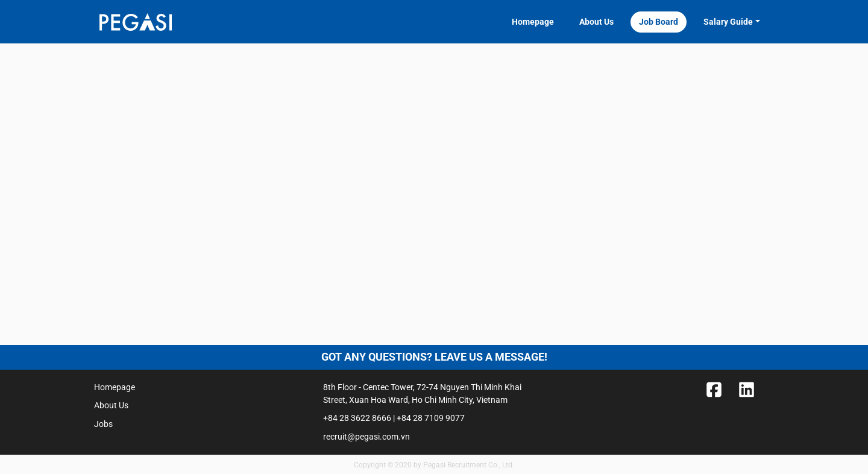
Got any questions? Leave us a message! (434, 357)
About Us (596, 22)
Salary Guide (728, 22)
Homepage (533, 22)
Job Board (659, 22)
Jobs (103, 424)
